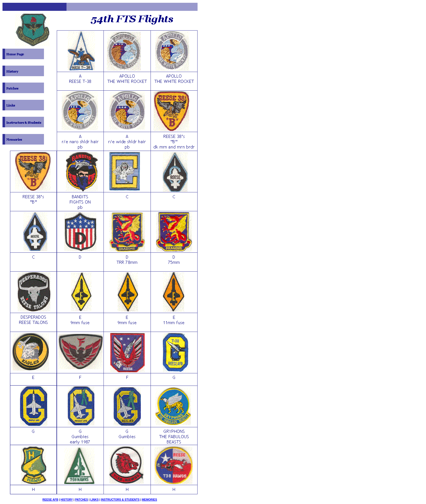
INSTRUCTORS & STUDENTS (120, 500)
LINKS (95, 500)
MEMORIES (149, 500)
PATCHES (82, 500)
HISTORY (67, 500)
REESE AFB (51, 500)
